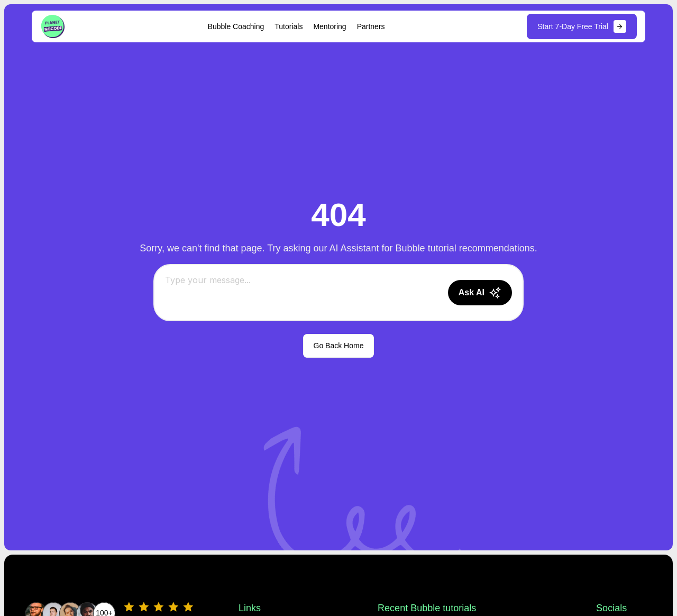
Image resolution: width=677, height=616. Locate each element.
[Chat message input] (302, 293)
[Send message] (480, 293)
